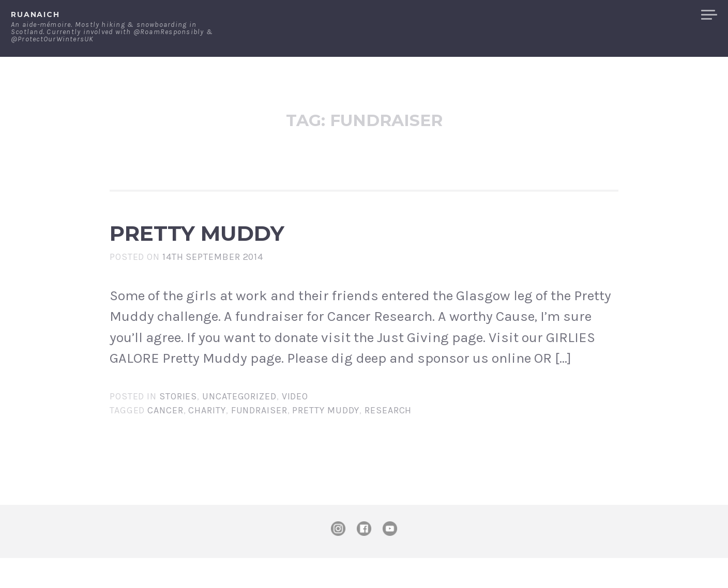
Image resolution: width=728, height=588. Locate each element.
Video (295, 426)
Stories (178, 426)
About (536, 15)
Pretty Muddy (278, 248)
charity (207, 440)
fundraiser (259, 440)
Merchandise (654, 15)
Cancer (165, 440)
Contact (586, 15)
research (388, 440)
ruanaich (35, 14)
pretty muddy (326, 440)
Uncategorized (239, 426)
